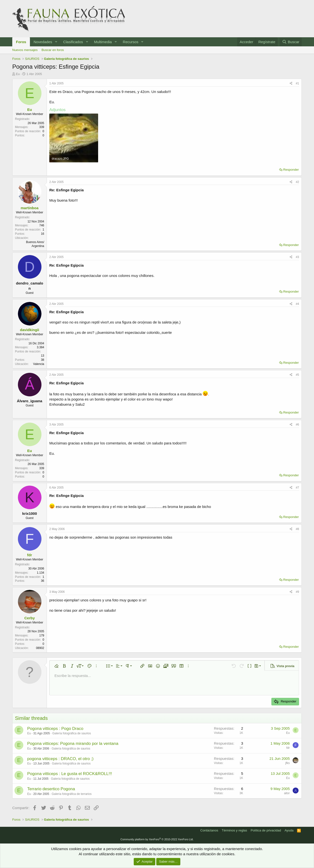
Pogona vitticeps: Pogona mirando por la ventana (73, 744)
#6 (297, 425)
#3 (297, 257)
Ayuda (289, 830)
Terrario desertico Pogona (51, 789)
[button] (56, 42)
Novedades (43, 42)
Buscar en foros (53, 50)
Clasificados (73, 42)
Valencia (39, 364)
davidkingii (29, 330)
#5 (297, 375)
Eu (18, 74)
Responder (291, 170)
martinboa (30, 208)
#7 (297, 488)
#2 (297, 182)
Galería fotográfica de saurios (72, 733)
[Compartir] (291, 84)
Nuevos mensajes (25, 50)
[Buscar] (291, 42)
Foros (21, 42)
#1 (297, 83)
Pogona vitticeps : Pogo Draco (55, 729)
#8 (297, 529)
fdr (30, 555)
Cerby (30, 618)
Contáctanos (209, 830)
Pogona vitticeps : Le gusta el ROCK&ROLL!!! (70, 774)
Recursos (131, 42)
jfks (288, 763)
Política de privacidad (266, 830)
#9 (297, 592)
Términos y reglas (234, 830)
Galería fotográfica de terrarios (72, 794)
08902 (40, 648)
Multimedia (103, 42)
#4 (297, 304)
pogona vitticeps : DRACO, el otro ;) (60, 759)
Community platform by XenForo (157, 839)
